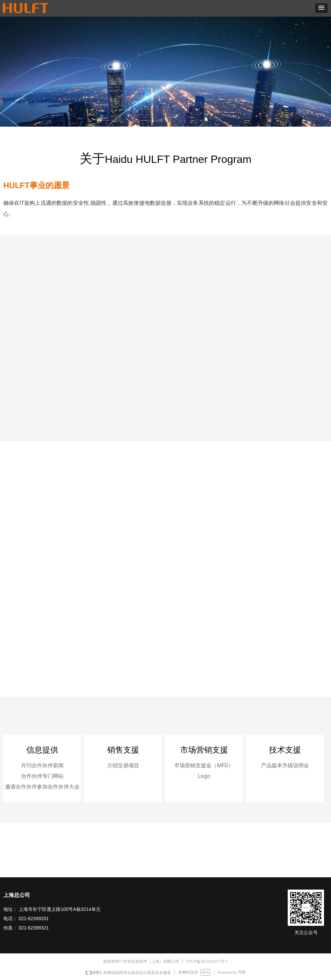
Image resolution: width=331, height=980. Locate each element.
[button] (321, 8)
